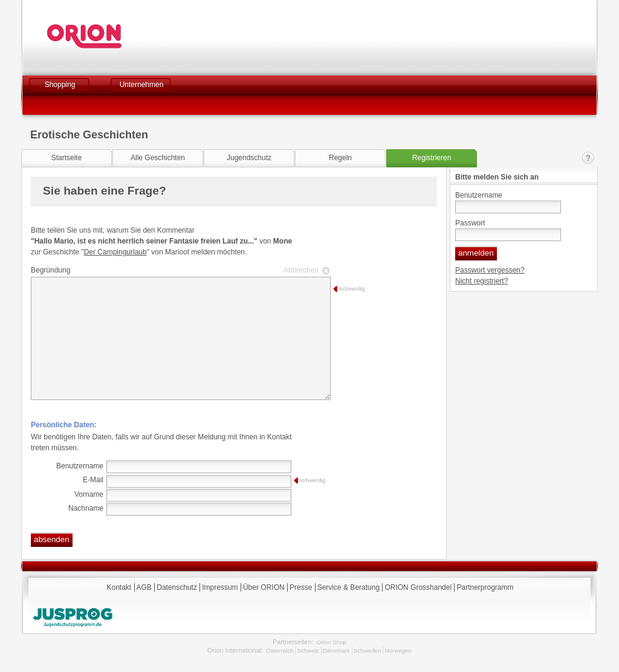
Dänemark (336, 651)
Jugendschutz (249, 158)
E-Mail (93, 480)
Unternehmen (142, 85)
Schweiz (308, 651)
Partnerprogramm (485, 587)
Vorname (89, 494)
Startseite (67, 158)
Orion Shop (332, 642)
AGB (144, 587)
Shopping (60, 85)
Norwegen (398, 651)
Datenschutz (177, 587)
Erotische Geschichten (89, 135)
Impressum (220, 587)
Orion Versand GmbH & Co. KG (117, 36)
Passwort (470, 223)
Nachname (86, 508)
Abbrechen (301, 270)
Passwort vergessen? (490, 270)
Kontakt (588, 158)
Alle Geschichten (158, 158)
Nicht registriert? (481, 281)
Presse (301, 587)
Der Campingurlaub (115, 252)
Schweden (368, 651)
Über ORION (264, 587)
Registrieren (432, 158)
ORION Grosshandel (418, 587)
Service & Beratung (348, 587)
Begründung (179, 270)
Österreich (280, 651)
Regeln (340, 158)
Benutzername (479, 195)
